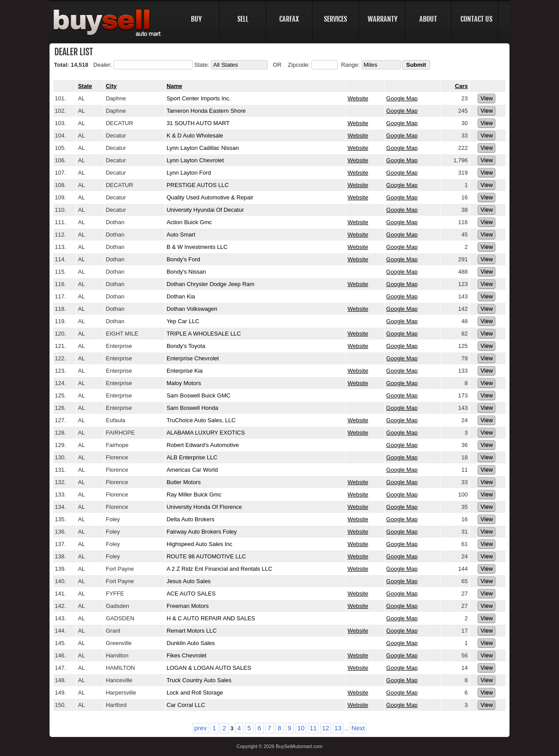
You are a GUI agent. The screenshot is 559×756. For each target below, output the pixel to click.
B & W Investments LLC (197, 247)
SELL (243, 19)
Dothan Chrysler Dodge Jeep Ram (211, 284)
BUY (196, 19)
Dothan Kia (181, 296)
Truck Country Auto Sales (199, 680)
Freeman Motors (188, 606)
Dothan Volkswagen (192, 309)
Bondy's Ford (183, 259)
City (111, 86)
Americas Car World (192, 470)
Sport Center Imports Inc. (199, 98)
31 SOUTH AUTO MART (198, 123)
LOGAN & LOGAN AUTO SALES (210, 668)
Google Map (402, 98)
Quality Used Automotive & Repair (210, 197)
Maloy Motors (184, 383)
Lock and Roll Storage (195, 693)
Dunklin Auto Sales (191, 643)
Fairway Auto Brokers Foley (202, 532)
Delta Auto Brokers (190, 519)
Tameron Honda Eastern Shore (206, 111)
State (85, 86)
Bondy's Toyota (186, 346)
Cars (462, 86)
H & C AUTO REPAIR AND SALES (211, 618)
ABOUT (428, 19)
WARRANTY (383, 19)
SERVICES (335, 19)
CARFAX (289, 19)
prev (201, 728)
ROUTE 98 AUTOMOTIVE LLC (206, 556)
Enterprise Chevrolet (193, 358)
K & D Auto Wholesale (195, 136)
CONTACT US (476, 19)
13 (338, 728)
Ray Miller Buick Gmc (194, 494)
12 (326, 728)
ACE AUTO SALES (191, 594)
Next (358, 728)
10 (301, 728)
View (487, 98)
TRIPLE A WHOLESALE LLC (204, 334)
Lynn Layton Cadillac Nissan (203, 148)
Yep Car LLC (183, 321)
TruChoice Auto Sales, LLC (201, 420)
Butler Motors (184, 482)
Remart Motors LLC (192, 631)
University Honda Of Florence (204, 507)
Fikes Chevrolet (186, 655)
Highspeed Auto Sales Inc (200, 544)
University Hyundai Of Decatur (205, 210)
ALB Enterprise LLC (192, 457)
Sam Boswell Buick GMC (198, 395)
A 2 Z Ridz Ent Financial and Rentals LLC (219, 569)
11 (313, 728)
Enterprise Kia (185, 371)
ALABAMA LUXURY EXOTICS (206, 433)
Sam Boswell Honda (192, 408)
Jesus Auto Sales (189, 581)
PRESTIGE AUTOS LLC (198, 185)
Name (174, 86)
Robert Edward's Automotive (203, 445)
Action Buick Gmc (189, 222)
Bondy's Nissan (186, 272)
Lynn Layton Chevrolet (195, 160)
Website (358, 98)
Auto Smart (181, 235)
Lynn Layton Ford (189, 173)
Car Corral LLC (186, 705)
